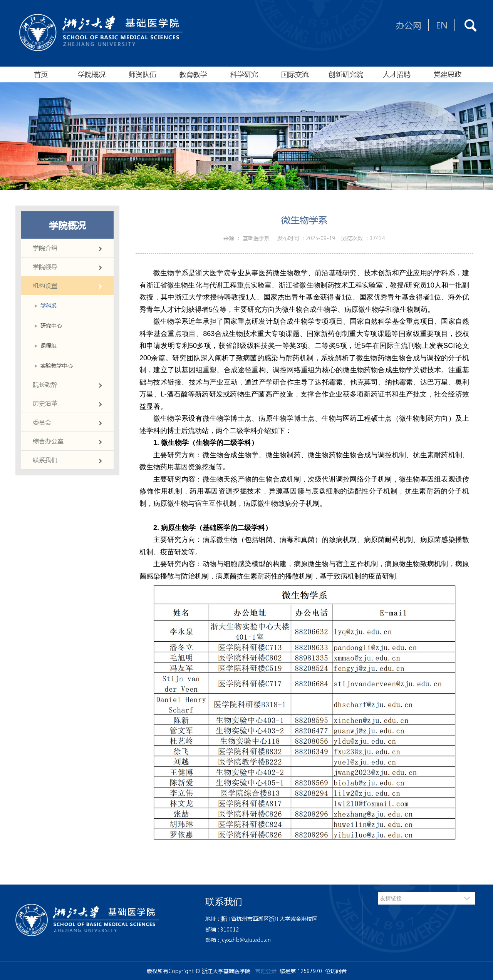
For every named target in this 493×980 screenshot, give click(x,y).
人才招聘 (397, 74)
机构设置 (45, 285)
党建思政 (448, 74)
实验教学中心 (57, 365)
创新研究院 (346, 74)
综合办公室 (48, 441)
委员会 (42, 422)
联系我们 (45, 460)
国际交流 (295, 74)
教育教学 (193, 74)
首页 (41, 74)
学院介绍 (45, 248)
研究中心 (51, 325)
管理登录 (266, 971)
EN (442, 25)
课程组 (49, 345)
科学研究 (244, 74)
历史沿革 (45, 403)
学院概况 (92, 74)
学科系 (49, 305)
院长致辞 (45, 384)
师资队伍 (143, 74)
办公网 (409, 25)
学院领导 (45, 267)
